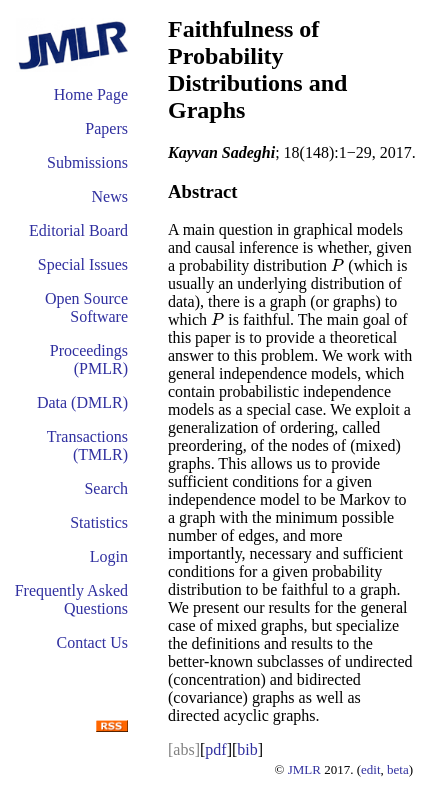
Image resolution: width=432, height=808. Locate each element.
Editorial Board (78, 230)
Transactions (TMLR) (87, 445)
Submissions (87, 162)
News (110, 196)
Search (106, 488)
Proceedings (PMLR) (89, 359)
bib (247, 749)
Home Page (91, 94)
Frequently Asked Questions (71, 599)
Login (109, 556)
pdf (215, 749)
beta (398, 769)
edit (371, 769)
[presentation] (337, 265)
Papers (106, 128)
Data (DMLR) (82, 402)
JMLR (304, 769)
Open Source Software (86, 307)
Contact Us (92, 642)
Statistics (99, 522)
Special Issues (83, 264)
